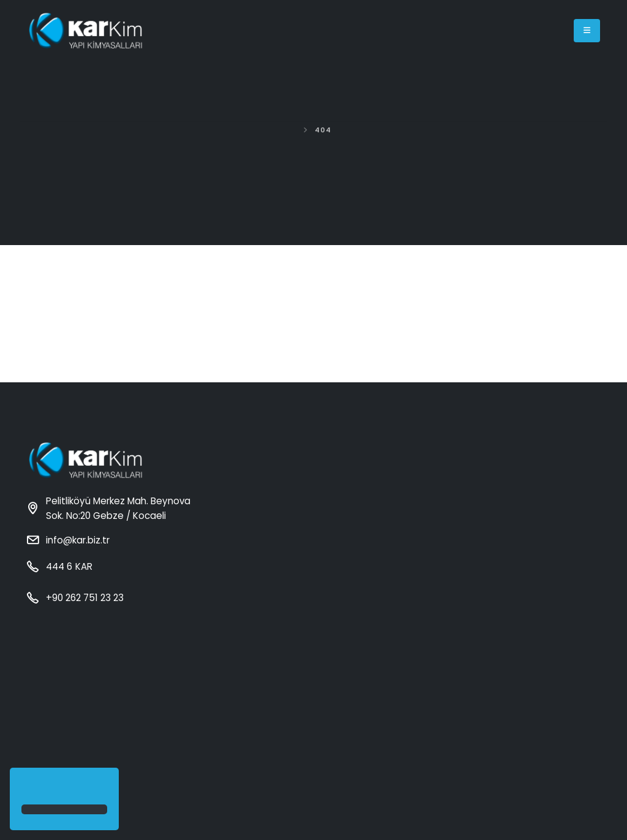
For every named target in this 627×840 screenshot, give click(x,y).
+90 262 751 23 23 (85, 598)
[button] (23, 787)
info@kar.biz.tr (78, 540)
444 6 (69, 567)
